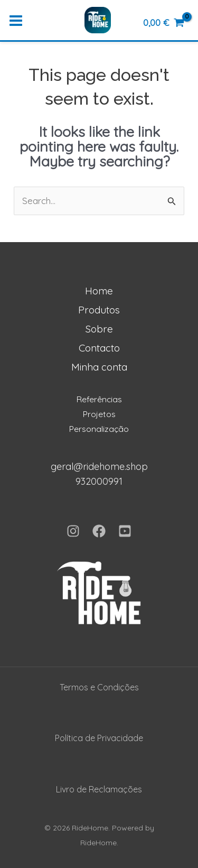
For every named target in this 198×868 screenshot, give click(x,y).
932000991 (99, 481)
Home (99, 291)
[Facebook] (99, 531)
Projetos (99, 414)
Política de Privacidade (99, 738)
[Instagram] (73, 531)
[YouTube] (125, 531)
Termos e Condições (99, 687)
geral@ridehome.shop (99, 467)
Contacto (99, 348)
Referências (99, 399)
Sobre (99, 329)
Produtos (99, 310)
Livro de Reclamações (99, 789)
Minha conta (99, 367)
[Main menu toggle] (16, 21)
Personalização (99, 429)
